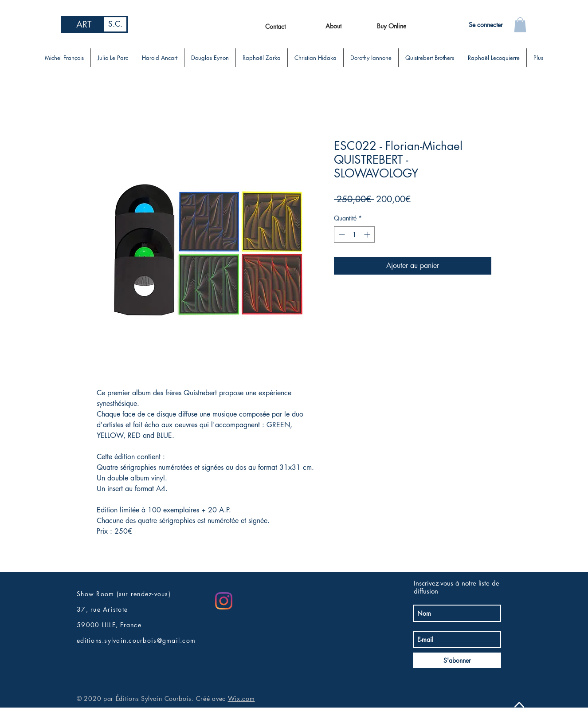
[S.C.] (115, 24)
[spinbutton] (354, 234)
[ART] (84, 24)
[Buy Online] (391, 26)
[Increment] (368, 234)
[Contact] (275, 26)
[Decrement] (341, 234)
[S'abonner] (457, 660)
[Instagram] (224, 601)
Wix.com (241, 698)
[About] (333, 26)
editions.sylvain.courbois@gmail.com (136, 640)
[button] (520, 25)
